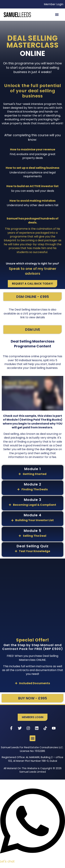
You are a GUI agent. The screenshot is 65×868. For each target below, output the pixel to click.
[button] (57, 15)
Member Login (54, 4)
